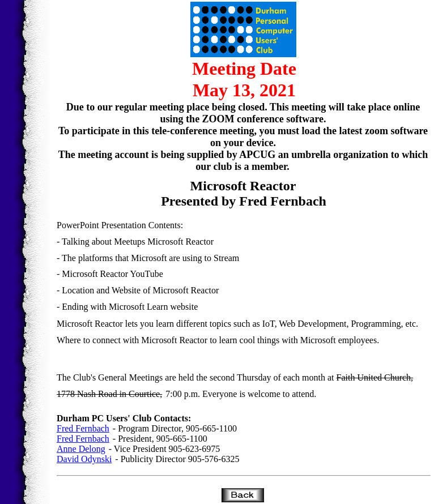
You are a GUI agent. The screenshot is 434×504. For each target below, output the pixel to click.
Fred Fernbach (83, 428)
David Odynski (84, 459)
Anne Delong (81, 449)
